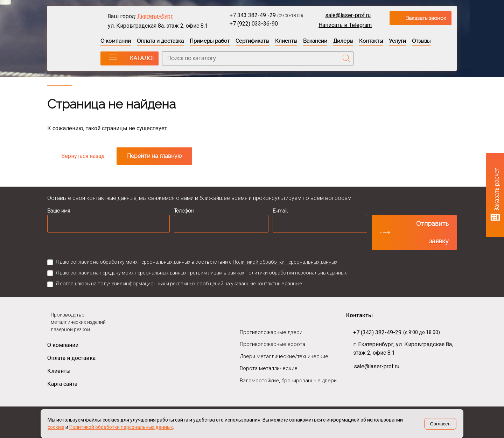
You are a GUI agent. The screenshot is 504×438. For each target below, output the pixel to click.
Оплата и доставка (160, 41)
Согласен (440, 424)
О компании (116, 41)
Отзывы (421, 41)
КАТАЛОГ (142, 58)
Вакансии (315, 41)
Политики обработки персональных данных (296, 273)
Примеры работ (210, 41)
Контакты (371, 41)
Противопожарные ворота (272, 344)
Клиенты (286, 41)
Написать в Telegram (345, 25)
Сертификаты (252, 41)
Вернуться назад (83, 156)
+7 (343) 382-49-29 (377, 332)
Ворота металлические (269, 368)
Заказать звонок (426, 18)
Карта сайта (62, 384)
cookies (56, 427)
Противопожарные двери (271, 332)
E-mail (280, 211)
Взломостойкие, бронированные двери (288, 381)
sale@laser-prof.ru (348, 15)
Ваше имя (59, 211)
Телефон (184, 211)
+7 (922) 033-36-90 (254, 24)
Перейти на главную (154, 156)
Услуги (397, 41)
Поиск (346, 58)
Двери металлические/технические (284, 356)
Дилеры (343, 41)
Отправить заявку (432, 232)
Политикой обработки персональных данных (285, 262)
